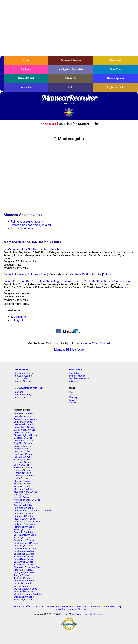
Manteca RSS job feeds (69, 350)
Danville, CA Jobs (23, 446)
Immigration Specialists (71, 69)
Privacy (73, 403)
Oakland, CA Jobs (23, 505)
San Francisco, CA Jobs (26, 543)
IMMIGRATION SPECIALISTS (29, 388)
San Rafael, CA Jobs (24, 554)
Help (71, 87)
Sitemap (73, 397)
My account (19, 317)
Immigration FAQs (23, 395)
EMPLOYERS (76, 369)
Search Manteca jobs (25, 373)
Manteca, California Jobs (86, 274)
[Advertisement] (69, 28)
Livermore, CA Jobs (24, 476)
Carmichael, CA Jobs (24, 427)
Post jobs (74, 373)
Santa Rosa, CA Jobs (24, 565)
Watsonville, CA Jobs (25, 591)
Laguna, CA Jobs (22, 470)
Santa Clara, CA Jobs (25, 559)
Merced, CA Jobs (23, 484)
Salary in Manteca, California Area (25, 274)
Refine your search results (27, 222)
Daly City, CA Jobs (23, 443)
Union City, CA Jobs (24, 581)
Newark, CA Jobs (23, 497)
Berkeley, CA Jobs (23, 422)
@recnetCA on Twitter (95, 343)
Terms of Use (59, 609)
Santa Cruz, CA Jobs (24, 562)
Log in (27, 381)
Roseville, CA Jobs (23, 532)
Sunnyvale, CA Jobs (24, 573)
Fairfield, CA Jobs (23, 457)
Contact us (75, 395)
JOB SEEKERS (21, 369)
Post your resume (23, 376)
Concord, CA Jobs (23, 438)
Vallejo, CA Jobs (22, 586)
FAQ (71, 392)
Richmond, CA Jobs (24, 527)
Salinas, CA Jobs (22, 538)
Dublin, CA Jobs (22, 451)
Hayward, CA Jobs (23, 468)
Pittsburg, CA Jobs (23, 516)
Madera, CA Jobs (23, 481)
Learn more (20, 397)
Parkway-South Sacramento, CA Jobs (33, 511)
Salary (107, 274)
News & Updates (116, 78)
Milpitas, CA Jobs (23, 486)
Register (18, 381)
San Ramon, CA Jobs (25, 556)
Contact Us (108, 606)
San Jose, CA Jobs (23, 546)
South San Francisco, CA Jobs (29, 567)
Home (26, 60)
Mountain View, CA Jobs (26, 492)
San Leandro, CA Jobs (25, 548)
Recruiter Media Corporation (73, 614)
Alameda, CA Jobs (23, 414)
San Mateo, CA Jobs (24, 551)
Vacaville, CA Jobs (23, 583)
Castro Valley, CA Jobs (25, 430)
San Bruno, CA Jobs (24, 540)
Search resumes (77, 376)
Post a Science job (23, 228)
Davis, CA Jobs (21, 449)
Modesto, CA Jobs (23, 489)
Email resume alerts (79, 378)
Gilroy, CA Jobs (21, 465)
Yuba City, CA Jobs (23, 600)
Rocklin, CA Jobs (22, 529)
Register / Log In (116, 87)
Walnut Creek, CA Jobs (25, 589)
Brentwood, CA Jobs (24, 424)
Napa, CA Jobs (21, 494)
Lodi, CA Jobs (21, 478)
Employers (26, 69)
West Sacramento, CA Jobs (28, 594)
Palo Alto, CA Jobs (23, 508)
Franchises (116, 60)
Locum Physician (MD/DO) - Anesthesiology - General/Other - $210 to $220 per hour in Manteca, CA (67, 281)
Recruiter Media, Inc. (69, 113)
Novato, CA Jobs (22, 503)
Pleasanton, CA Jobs (24, 519)
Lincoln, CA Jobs (22, 473)
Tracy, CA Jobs (21, 575)
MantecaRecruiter (69, 100)
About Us (26, 87)
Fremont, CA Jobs (23, 462)
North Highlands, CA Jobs (27, 500)
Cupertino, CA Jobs (24, 441)
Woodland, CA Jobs (24, 597)
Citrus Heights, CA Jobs (26, 435)
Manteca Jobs (97, 614)
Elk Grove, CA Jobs (23, 454)
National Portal (26, 78)
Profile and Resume (71, 60)
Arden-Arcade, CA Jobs (26, 419)
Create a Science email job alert (31, 225)
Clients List (71, 78)
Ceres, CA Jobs (22, 432)
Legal (72, 400)
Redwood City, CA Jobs (26, 524)
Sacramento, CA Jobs (25, 535)
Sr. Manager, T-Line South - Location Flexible (32, 249)
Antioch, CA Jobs (23, 416)
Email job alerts (22, 378)
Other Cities (116, 69)
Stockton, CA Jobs (23, 570)
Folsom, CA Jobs (22, 459)
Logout (19, 320)
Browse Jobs (53, 606)
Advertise (74, 381)
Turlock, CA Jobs (22, 578)
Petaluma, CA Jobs (24, 513)
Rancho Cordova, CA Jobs (27, 521)
